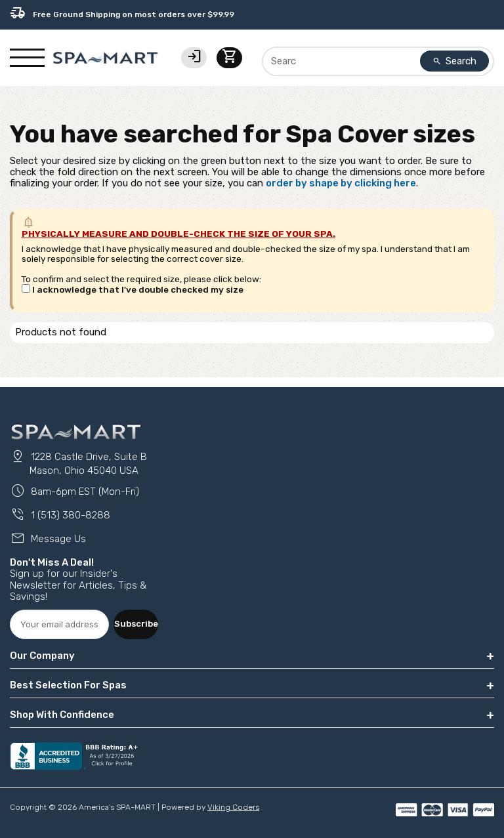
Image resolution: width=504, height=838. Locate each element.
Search (455, 61)
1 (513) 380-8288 (60, 515)
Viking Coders (233, 807)
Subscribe (136, 623)
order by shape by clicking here (341, 183)
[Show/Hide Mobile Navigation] (27, 58)
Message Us (48, 539)
